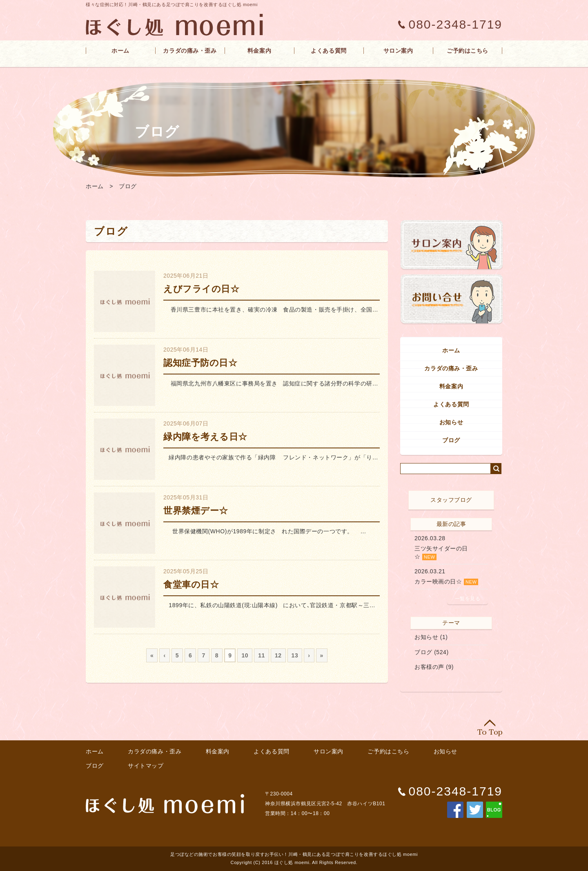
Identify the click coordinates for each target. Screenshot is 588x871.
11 (262, 655)
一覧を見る (468, 599)
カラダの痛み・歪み (190, 51)
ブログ (128, 186)
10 (245, 655)
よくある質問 (329, 51)
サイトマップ (146, 766)
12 (278, 655)
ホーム (120, 51)
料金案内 (259, 51)
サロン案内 (398, 51)
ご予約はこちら (468, 51)
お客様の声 (429, 667)
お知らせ (451, 422)
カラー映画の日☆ (438, 581)
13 (295, 655)
